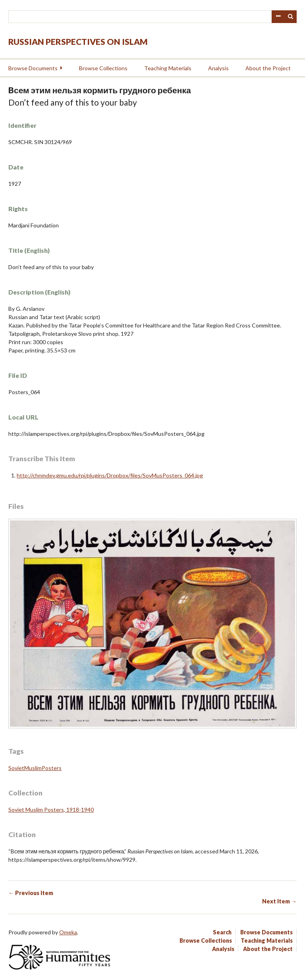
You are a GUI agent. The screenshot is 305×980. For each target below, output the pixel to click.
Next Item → (279, 901)
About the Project (268, 68)
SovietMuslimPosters (35, 768)
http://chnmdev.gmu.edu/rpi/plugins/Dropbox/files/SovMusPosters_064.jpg (110, 475)
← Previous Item (31, 893)
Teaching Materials (168, 68)
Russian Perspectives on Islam (78, 41)
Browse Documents (33, 68)
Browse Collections (103, 68)
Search (291, 17)
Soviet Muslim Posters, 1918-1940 (51, 810)
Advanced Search (278, 17)
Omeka (68, 932)
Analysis (218, 68)
